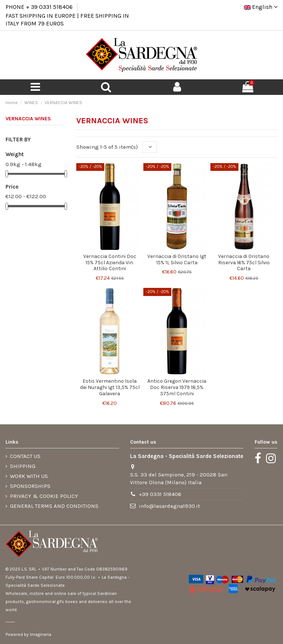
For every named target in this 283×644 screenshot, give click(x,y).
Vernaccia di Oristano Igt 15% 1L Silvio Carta (177, 259)
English (261, 7)
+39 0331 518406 (160, 494)
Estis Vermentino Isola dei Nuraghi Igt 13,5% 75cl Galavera (110, 387)
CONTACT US (25, 456)
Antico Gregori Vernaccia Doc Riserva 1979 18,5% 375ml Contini (177, 387)
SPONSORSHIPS (30, 486)
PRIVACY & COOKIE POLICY (44, 496)
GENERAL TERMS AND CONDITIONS (54, 506)
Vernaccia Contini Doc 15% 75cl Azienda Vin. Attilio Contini (110, 263)
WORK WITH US (29, 476)
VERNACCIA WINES (28, 119)
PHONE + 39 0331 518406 (39, 7)
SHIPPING (23, 466)
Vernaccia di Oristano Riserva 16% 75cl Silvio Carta (244, 263)
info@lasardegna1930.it (170, 506)
